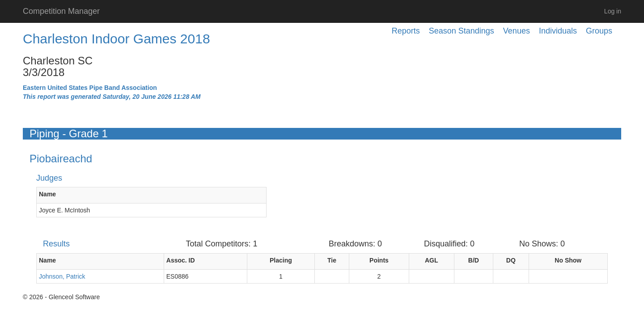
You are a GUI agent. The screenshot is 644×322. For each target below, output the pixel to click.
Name (47, 194)
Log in (613, 11)
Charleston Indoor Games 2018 (117, 39)
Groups (599, 31)
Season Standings (462, 31)
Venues (517, 31)
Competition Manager (61, 11)
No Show (568, 260)
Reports (406, 31)
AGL (432, 260)
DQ (511, 260)
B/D (474, 260)
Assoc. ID (181, 260)
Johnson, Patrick (62, 276)
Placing (281, 260)
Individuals (558, 31)
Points (379, 260)
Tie (332, 260)
